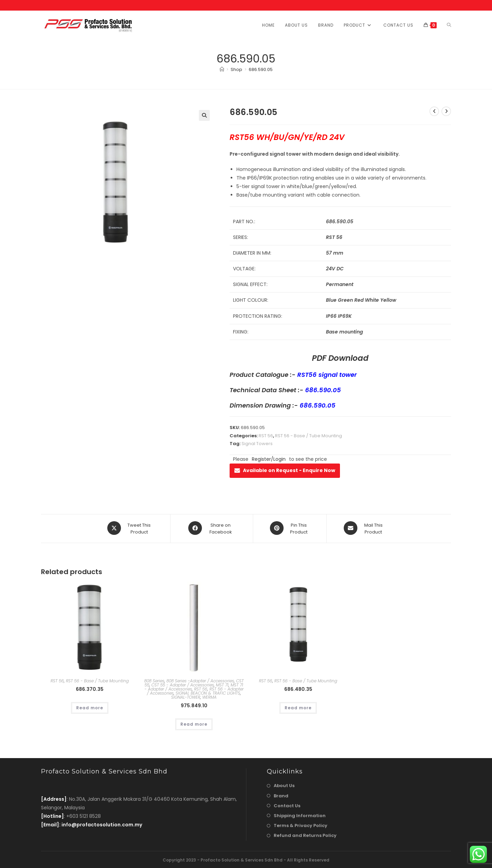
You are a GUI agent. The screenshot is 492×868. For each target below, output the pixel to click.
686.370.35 (90, 688)
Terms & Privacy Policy (300, 824)
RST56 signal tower (327, 375)
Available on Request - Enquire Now (285, 470)
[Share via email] (364, 528)
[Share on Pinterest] (290, 528)
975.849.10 (194, 705)
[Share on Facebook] (212, 528)
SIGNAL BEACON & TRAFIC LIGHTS (208, 692)
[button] (204, 115)
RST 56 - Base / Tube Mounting (309, 436)
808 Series (154, 680)
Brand (281, 795)
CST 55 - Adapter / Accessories (183, 684)
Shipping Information (300, 815)
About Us (284, 785)
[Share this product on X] (130, 528)
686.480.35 (298, 688)
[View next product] (446, 111)
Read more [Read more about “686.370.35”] (90, 707)
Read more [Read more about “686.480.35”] (298, 707)
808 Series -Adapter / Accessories (200, 680)
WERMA (209, 696)
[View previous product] (434, 111)
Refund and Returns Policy (305, 835)
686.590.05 (261, 69)
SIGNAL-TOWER (186, 696)
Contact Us (287, 805)
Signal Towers (257, 444)
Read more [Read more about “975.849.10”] (194, 723)
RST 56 (266, 436)
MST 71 (222, 684)
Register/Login (269, 459)
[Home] (222, 69)
